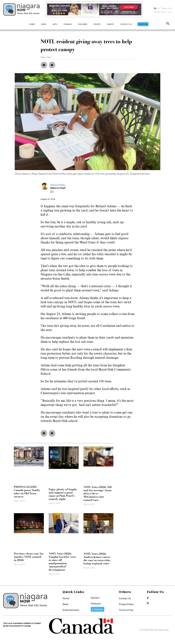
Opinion (95, 598)
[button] (168, 24)
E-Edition (98, 609)
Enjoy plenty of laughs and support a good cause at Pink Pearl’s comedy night (63, 494)
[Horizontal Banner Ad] (94, 9)
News (66, 604)
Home (66, 598)
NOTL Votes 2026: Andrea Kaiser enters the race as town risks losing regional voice (97, 559)
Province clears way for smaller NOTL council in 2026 (29, 557)
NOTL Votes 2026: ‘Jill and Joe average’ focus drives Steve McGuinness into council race (98, 493)
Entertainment (71, 610)
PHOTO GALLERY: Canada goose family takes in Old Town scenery (27, 492)
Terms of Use (126, 610)
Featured (96, 603)
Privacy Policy (126, 604)
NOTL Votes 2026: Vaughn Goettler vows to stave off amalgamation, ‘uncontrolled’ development (62, 562)
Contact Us (125, 598)
